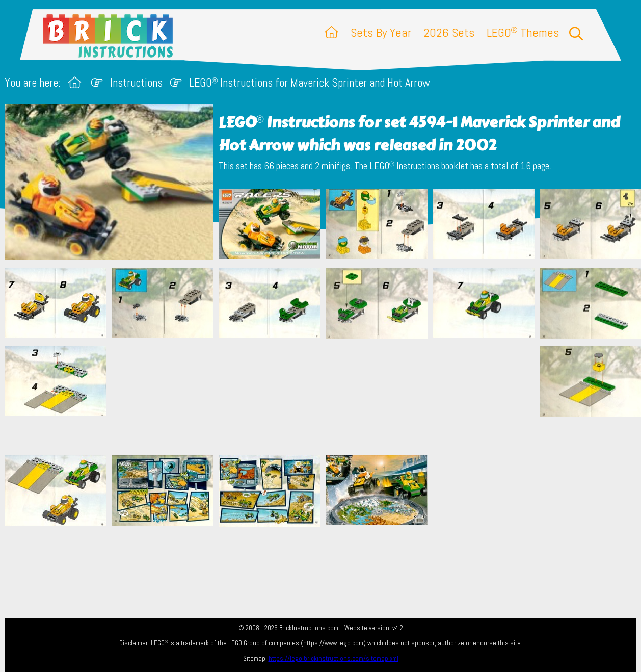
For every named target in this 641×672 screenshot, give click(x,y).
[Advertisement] (326, 397)
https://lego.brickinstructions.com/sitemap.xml (333, 658)
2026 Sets (449, 32)
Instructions (136, 83)
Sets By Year (381, 32)
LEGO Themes (523, 32)
